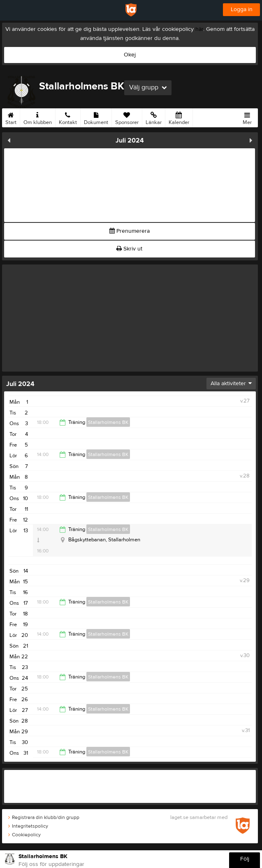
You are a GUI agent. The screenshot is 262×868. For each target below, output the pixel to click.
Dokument (96, 117)
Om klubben (38, 117)
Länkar (154, 117)
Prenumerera (130, 231)
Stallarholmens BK (108, 422)
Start (11, 117)
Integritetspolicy (28, 826)
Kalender (179, 117)
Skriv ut (129, 249)
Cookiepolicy (24, 835)
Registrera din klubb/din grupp (44, 817)
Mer (247, 117)
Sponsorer (127, 117)
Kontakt (68, 117)
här (199, 29)
